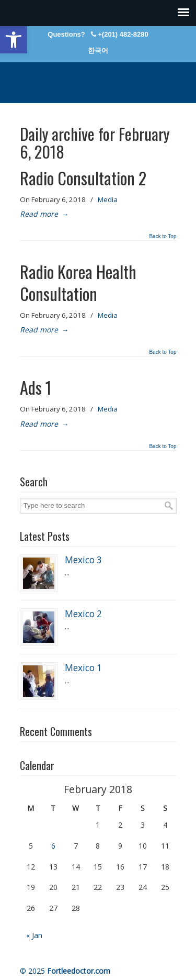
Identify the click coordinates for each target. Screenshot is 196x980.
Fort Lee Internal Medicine (98, 78)
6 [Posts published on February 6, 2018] (53, 846)
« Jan (34, 935)
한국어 (98, 51)
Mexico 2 (83, 614)
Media (108, 199)
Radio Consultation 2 (83, 178)
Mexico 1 (83, 668)
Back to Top (163, 237)
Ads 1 (36, 387)
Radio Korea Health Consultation (78, 282)
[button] (14, 40)
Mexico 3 (83, 560)
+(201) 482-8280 (123, 34)
